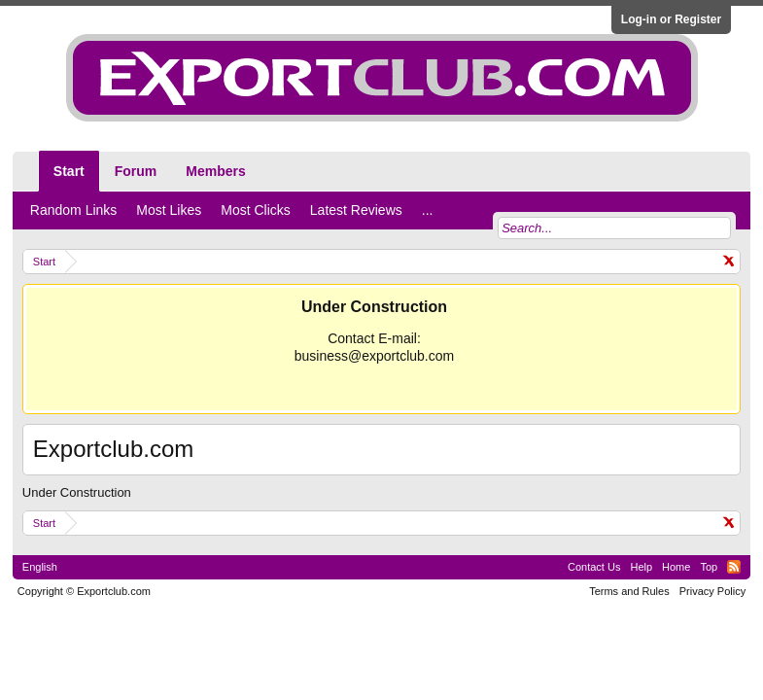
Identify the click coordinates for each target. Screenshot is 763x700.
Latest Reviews (356, 210)
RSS (734, 567)
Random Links (74, 210)
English (40, 567)
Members (215, 171)
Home (676, 567)
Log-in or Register (671, 19)
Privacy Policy (712, 591)
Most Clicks (256, 210)
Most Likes (169, 210)
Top (709, 567)
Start (69, 171)
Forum (136, 171)
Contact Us (594, 567)
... (428, 210)
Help (641, 567)
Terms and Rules (629, 591)
